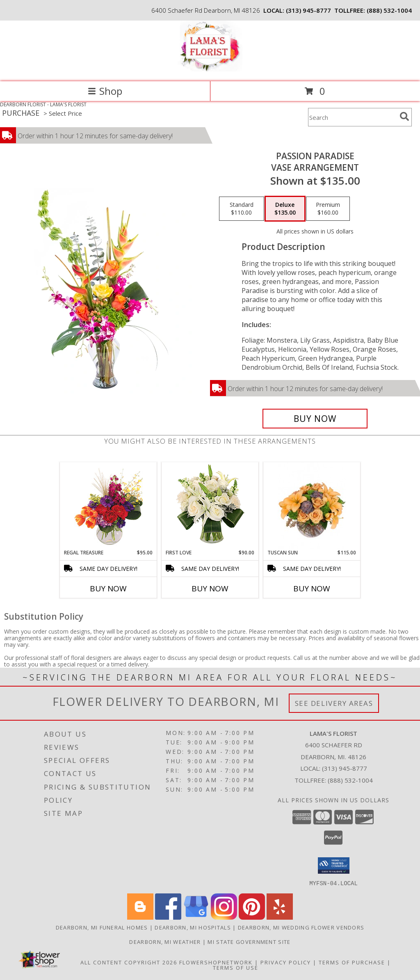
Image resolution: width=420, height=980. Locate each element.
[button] (334, 866)
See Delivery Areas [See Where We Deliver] (334, 703)
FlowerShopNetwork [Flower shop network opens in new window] (216, 962)
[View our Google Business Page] (196, 917)
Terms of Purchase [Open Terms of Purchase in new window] (352, 962)
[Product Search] (352, 117)
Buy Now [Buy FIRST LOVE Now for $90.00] (210, 588)
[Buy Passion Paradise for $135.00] (315, 419)
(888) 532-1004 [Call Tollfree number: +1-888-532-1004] (350, 780)
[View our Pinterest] (252, 917)
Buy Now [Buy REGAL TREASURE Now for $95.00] (108, 588)
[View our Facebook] (168, 917)
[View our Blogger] (140, 917)
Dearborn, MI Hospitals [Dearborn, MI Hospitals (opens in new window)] (193, 927)
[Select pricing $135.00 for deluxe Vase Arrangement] (285, 209)
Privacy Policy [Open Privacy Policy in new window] (286, 962)
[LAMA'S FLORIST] (210, 70)
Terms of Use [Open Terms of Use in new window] (236, 967)
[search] (404, 117)
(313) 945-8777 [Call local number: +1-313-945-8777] (308, 10)
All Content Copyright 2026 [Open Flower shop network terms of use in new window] (129, 962)
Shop (105, 91)
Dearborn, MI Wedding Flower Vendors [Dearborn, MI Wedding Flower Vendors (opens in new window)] (301, 927)
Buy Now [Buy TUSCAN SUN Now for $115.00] (312, 588)
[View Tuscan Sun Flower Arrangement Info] (312, 506)
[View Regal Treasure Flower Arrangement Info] (108, 506)
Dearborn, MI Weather (165, 941)
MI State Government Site (249, 941)
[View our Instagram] (224, 917)
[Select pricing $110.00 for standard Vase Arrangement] (242, 209)
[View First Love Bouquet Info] (210, 506)
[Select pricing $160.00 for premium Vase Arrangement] (328, 209)
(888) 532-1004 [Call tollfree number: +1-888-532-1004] (389, 10)
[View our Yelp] (280, 917)
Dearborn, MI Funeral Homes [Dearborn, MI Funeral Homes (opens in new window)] (102, 927)
